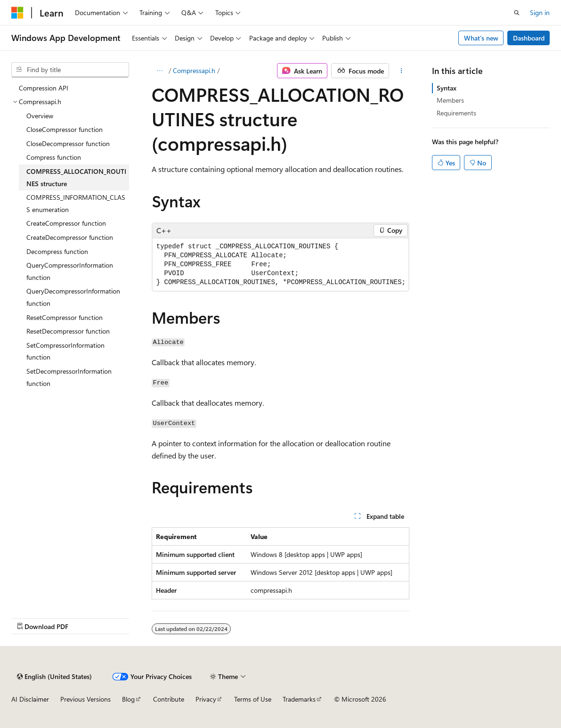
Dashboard (529, 38)
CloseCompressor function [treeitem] (65, 129)
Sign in (540, 12)
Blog (128, 699)
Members (450, 100)
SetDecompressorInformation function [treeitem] (69, 377)
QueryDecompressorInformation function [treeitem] (73, 297)
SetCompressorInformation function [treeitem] (65, 351)
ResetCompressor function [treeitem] (65, 317)
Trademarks (299, 699)
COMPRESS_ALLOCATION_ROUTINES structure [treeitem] (76, 177)
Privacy (206, 699)
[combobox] (70, 70)
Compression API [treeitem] (44, 88)
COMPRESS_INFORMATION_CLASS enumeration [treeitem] (76, 203)
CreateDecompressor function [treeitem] (70, 237)
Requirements (456, 113)
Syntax (447, 88)
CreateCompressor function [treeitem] (66, 223)
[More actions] (401, 71)
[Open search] (517, 13)
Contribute (169, 699)
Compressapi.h (194, 70)
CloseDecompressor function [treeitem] (68, 143)
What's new (481, 38)
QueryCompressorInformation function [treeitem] (70, 271)
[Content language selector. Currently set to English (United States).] (54, 677)
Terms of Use (253, 699)
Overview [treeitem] (40, 116)
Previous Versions (85, 699)
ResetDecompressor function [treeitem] (68, 331)
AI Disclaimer (30, 699)
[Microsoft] (17, 13)
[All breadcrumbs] (160, 71)
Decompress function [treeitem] (57, 251)
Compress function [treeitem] (54, 157)
